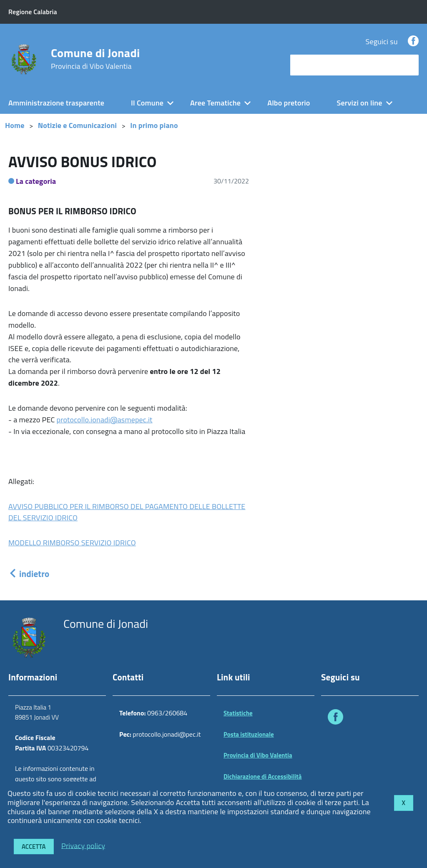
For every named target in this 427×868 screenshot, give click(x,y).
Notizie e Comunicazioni (77, 125)
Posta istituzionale (249, 734)
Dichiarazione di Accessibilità (263, 776)
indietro (29, 574)
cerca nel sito (314, 65)
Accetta (34, 847)
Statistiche (238, 713)
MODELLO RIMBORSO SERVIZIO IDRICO (72, 543)
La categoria (36, 181)
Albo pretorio (289, 103)
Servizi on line (360, 103)
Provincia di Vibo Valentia (258, 755)
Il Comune (147, 103)
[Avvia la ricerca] (408, 65)
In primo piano (154, 125)
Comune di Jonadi (95, 59)
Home (15, 125)
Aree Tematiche (215, 103)
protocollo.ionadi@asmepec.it (105, 420)
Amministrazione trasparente (56, 103)
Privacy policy (83, 845)
